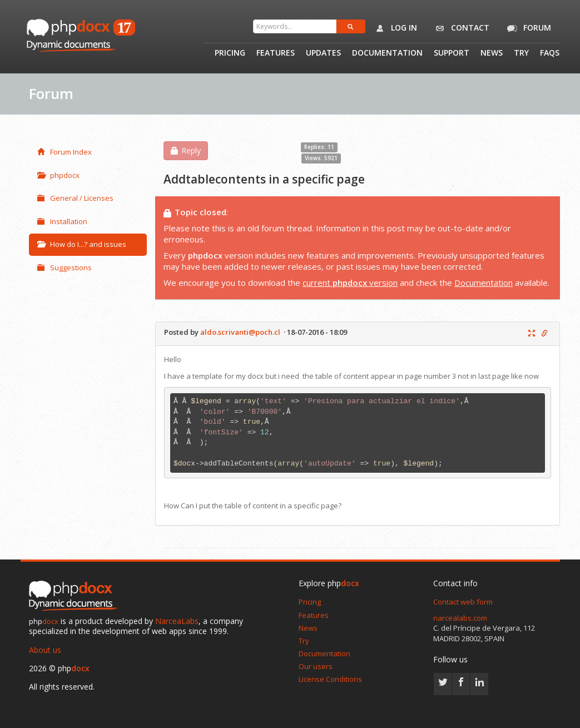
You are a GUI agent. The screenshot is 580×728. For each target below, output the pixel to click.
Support (452, 53)
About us (45, 650)
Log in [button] (394, 28)
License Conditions (330, 679)
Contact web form (463, 602)
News (492, 53)
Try (521, 53)
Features (276, 53)
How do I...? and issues (82, 244)
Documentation (387, 53)
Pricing (230, 53)
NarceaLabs (177, 621)
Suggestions (65, 268)
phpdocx (58, 175)
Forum (527, 28)
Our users (316, 666)
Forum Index (65, 152)
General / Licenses (75, 198)
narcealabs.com (460, 618)
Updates (323, 53)
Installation (62, 221)
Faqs (550, 53)
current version (350, 283)
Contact (460, 28)
